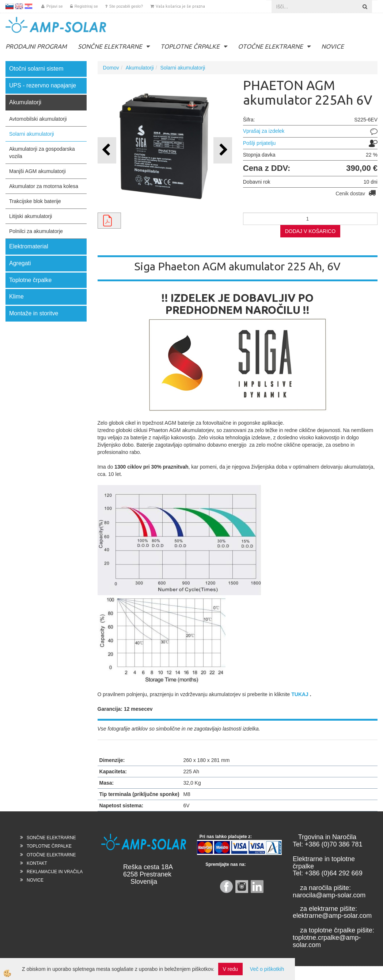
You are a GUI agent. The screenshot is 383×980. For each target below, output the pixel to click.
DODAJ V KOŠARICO (310, 231)
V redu (230, 969)
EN (19, 6)
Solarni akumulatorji (32, 134)
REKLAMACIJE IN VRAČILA (55, 872)
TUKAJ (300, 694)
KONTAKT (37, 863)
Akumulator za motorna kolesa (44, 186)
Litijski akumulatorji (31, 216)
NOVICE (333, 46)
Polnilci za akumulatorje (36, 231)
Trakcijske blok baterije (35, 201)
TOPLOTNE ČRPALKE (190, 46)
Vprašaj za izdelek (264, 131)
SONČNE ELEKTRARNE (110, 46)
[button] (223, 150)
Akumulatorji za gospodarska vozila (42, 153)
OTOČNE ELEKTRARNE (270, 46)
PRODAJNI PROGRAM (36, 46)
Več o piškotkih (267, 969)
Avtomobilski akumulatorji (38, 119)
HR (29, 6)
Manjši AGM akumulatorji (37, 171)
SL (10, 6)
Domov (111, 68)
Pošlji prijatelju (259, 143)
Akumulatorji (140, 68)
